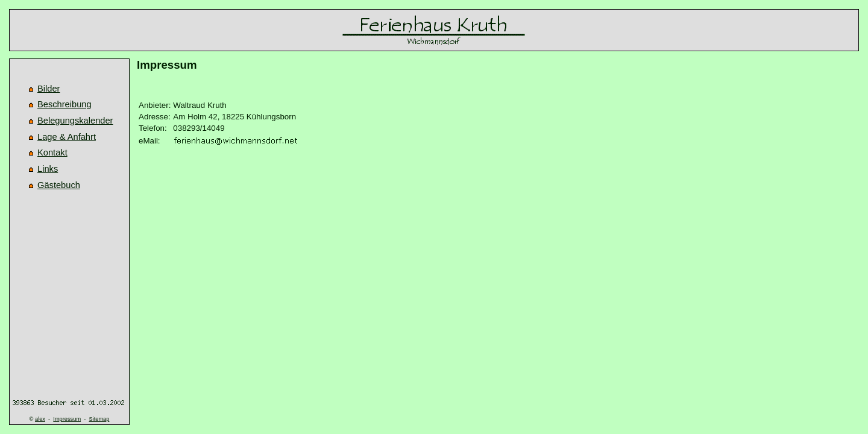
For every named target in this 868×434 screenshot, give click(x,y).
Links (48, 169)
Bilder (49, 89)
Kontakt (52, 153)
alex (40, 419)
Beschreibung (64, 104)
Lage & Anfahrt (67, 137)
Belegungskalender (75, 121)
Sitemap (99, 419)
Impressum (67, 419)
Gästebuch (59, 185)
